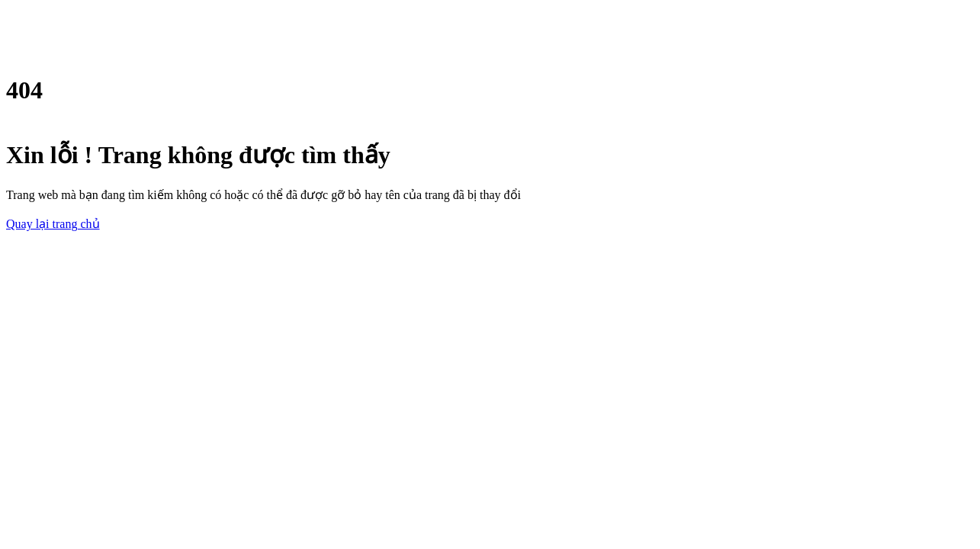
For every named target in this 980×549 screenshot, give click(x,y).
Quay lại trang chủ (53, 224)
